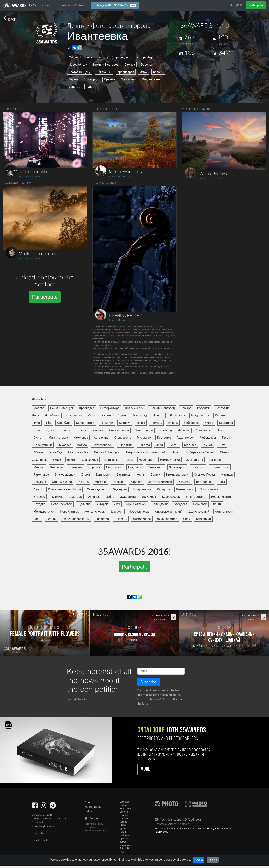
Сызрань (121, 519)
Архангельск (186, 438)
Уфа (49, 423)
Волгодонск (204, 482)
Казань (158, 72)
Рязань (173, 423)
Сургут (38, 438)
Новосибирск (78, 65)
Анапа (38, 489)
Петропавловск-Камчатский (146, 452)
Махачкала (155, 467)
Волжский (76, 467)
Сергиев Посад (205, 475)
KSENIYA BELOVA (126, 316)
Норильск (200, 504)
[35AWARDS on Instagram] (43, 807)
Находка (39, 504)
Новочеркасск (139, 512)
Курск (50, 430)
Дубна (110, 497)
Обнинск (94, 497)
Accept (199, 860)
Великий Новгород (107, 452)
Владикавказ (142, 489)
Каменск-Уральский (169, 512)
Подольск (135, 467)
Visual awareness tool (96, 830)
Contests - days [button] (72, 5)
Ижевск (98, 430)
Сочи (37, 430)
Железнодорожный (76, 519)
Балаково (102, 519)
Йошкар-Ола (194, 460)
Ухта (117, 504)
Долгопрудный (199, 512)
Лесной (51, 519)
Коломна (56, 467)
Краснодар (122, 57)
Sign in (236, 5)
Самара (130, 65)
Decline (213, 860)
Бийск (57, 460)
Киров (209, 423)
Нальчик (119, 482)
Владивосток (151, 79)
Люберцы (198, 467)
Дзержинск (90, 460)
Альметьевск (224, 512)
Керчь (141, 475)
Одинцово (120, 489)
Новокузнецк (43, 445)
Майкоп (39, 467)
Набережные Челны (200, 452)
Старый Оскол (62, 482)
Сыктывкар (114, 467)
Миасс (176, 452)
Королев (136, 482)
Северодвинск (97, 489)
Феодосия (181, 504)
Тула (89, 87)
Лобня (217, 504)
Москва (74, 57)
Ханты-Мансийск (160, 482)
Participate (256, 5)
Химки (86, 475)
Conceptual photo (106, 183)
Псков (129, 460)
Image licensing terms (42, 840)
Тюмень (156, 423)
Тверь (226, 438)
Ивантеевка (35, 177)
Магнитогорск (58, 438)
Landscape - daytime (18, 183)
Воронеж (147, 65)
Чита (222, 445)
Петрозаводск (103, 445)
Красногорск (171, 497)
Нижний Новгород (106, 65)
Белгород (165, 430)
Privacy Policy (38, 833)
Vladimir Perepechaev (39, 254)
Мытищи (227, 475)
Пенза (221, 430)
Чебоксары (208, 438)
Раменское (41, 475)
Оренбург (64, 423)
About (89, 802)
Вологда (144, 445)
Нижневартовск (177, 475)
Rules (88, 811)
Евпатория (103, 475)
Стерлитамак (220, 467)
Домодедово (142, 519)
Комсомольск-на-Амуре (65, 489)
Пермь (73, 79)
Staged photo (14, 109)
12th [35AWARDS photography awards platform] (19, 6)
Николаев (65, 445)
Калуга (82, 445)
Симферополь (119, 430)
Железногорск (95, 512)
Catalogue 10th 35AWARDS (115, 5)
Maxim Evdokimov (126, 172)
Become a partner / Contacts (172, 824)
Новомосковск (62, 504)
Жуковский (128, 497)
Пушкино (57, 497)
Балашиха (123, 475)
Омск (143, 72)
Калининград (85, 423)
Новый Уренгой (222, 497)
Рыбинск (184, 482)
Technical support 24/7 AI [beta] (181, 820)
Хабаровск (191, 423)
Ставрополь (123, 438)
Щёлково (84, 504)
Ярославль (129, 79)
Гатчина (83, 482)
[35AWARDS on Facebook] (35, 807)
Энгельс (39, 497)
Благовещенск (65, 475)
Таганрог (215, 460)
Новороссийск (78, 452)
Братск (155, 475)
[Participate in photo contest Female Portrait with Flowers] (45, 633)
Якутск (72, 460)
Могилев (190, 445)
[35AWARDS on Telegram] (53, 807)
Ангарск (102, 504)
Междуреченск (44, 512)
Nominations (93, 807)
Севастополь (144, 430)
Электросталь (195, 497)
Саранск (94, 467)
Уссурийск (149, 497)
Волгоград (91, 79)
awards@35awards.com (79, 699)
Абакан (39, 452)
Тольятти (107, 423)
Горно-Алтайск (136, 504)
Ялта (222, 482)
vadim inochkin (33, 172)
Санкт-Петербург (97, 57)
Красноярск (126, 72)
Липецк (65, 430)
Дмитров (76, 497)
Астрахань (101, 438)
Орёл (159, 445)
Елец (37, 519)
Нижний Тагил (170, 460)
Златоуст (117, 512)
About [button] (46, 5)
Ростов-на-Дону (80, 72)
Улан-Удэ (56, 452)
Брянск (82, 430)
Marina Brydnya (213, 174)
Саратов (75, 87)
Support (94, 818)
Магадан (101, 482)
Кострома (164, 438)
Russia (23, 177)
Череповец (147, 460)
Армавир (40, 482)
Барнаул (125, 423)
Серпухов (164, 489)
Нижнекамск (185, 489)
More (145, 769)
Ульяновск (203, 430)
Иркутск (110, 79)
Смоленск (81, 438)
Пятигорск (111, 460)
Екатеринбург (145, 57)
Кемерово (226, 423)
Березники (203, 519)
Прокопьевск (209, 489)
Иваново (184, 430)
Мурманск (144, 438)
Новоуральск (69, 512)
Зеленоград (177, 467)
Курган (174, 445)
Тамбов (207, 445)
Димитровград (167, 519)
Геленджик (160, 504)
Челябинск (104, 72)
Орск (187, 519)
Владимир (125, 445)
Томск (141, 423)
